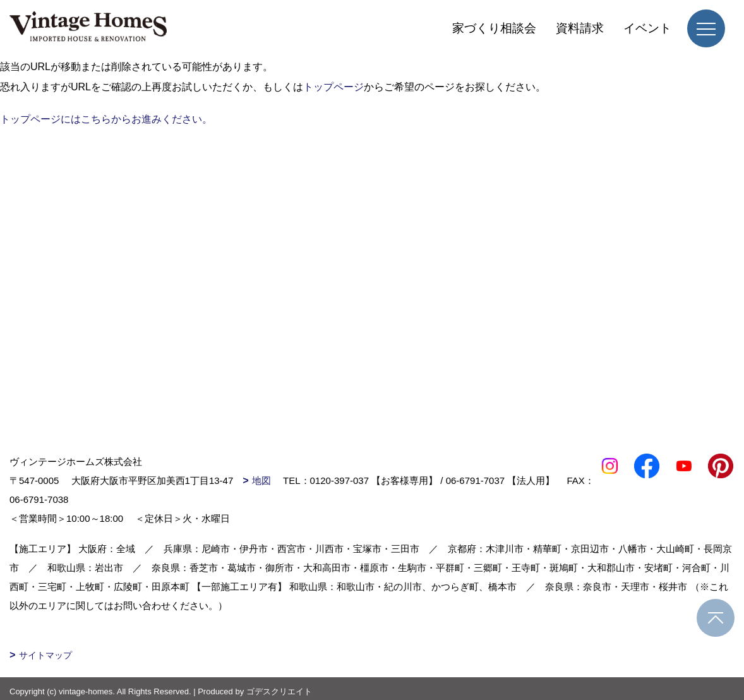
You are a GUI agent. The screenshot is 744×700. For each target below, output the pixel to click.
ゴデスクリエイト (279, 691)
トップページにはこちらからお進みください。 (106, 119)
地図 (261, 480)
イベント (647, 28)
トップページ (333, 87)
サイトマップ (45, 655)
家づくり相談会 (494, 28)
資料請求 (580, 28)
